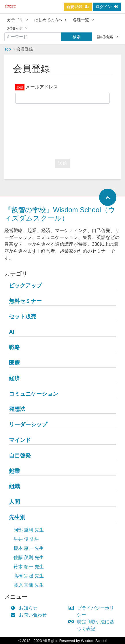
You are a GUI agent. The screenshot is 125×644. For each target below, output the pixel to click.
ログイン (107, 7)
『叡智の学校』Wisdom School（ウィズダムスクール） (60, 214)
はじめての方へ (50, 20)
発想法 (17, 409)
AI (12, 332)
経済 (14, 378)
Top (8, 49)
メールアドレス (42, 87)
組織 (14, 486)
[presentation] (59, 130)
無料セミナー (25, 301)
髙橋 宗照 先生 (29, 576)
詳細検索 (108, 37)
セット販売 (23, 317)
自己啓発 (20, 456)
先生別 (17, 517)
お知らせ (17, 28)
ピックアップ (25, 286)
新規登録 (78, 7)
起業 (14, 471)
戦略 (14, 347)
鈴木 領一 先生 (29, 567)
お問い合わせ (30, 615)
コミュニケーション (34, 394)
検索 (77, 37)
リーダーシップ (28, 425)
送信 (62, 163)
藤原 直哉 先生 (29, 585)
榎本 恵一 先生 (29, 548)
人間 (14, 502)
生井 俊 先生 (26, 539)
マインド (20, 440)
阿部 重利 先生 (29, 530)
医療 (14, 363)
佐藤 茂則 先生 (29, 557)
